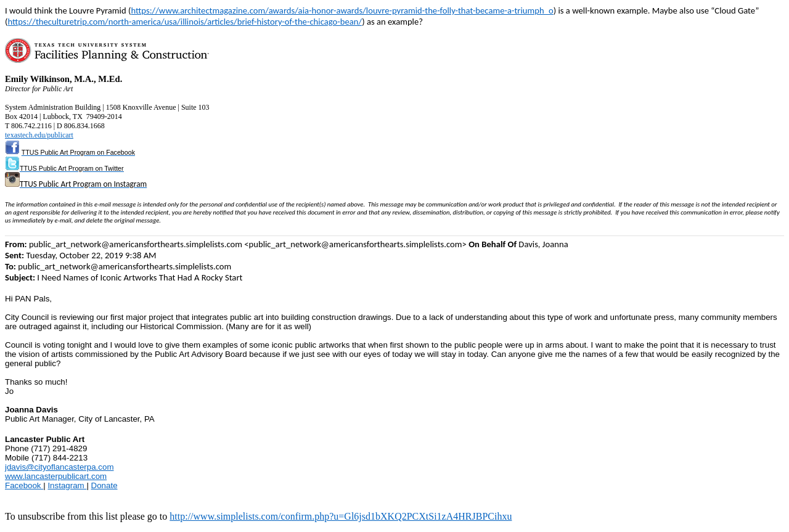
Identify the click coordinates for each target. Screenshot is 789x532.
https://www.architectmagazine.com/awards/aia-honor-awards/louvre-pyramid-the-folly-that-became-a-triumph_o (342, 10)
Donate (104, 485)
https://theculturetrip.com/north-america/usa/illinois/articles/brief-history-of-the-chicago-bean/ (185, 22)
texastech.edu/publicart (39, 135)
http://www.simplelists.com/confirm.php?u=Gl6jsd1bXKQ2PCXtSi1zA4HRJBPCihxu (341, 516)
